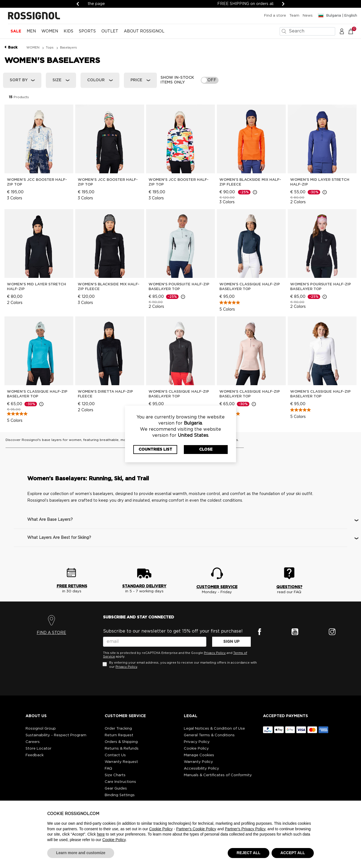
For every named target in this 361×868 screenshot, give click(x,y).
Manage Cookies (199, 755)
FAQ (108, 769)
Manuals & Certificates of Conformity (218, 775)
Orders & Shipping (121, 742)
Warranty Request (121, 762)
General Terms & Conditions (209, 735)
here (101, 834)
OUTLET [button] (110, 31)
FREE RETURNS (72, 586)
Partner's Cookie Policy (196, 829)
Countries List (155, 450)
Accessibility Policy (201, 769)
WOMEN (33, 48)
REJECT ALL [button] (249, 853)
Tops (50, 48)
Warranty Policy (198, 762)
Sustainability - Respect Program (56, 735)
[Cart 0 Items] (354, 31)
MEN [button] (31, 31)
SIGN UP (231, 642)
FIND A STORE (51, 633)
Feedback (35, 755)
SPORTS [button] (87, 31)
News (308, 16)
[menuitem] (16, 34)
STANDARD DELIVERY (144, 586)
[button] (342, 31)
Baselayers (68, 48)
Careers (33, 742)
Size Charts (115, 775)
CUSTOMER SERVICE (217, 587)
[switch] (210, 80)
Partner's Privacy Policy (245, 829)
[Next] (283, 4)
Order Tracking (118, 729)
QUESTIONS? (289, 587)
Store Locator (38, 749)
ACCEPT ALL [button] (293, 853)
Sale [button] (16, 31)
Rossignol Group (41, 729)
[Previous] (78, 4)
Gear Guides (116, 789)
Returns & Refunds (122, 749)
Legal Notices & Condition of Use (214, 729)
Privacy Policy (215, 653)
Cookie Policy (196, 749)
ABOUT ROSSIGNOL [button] (144, 31)
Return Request (119, 735)
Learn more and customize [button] (81, 853)
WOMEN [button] (50, 31)
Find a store (275, 16)
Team (294, 16)
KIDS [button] (68, 31)
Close (206, 450)
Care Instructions (120, 782)
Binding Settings (120, 795)
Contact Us (115, 755)
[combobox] (307, 31)
